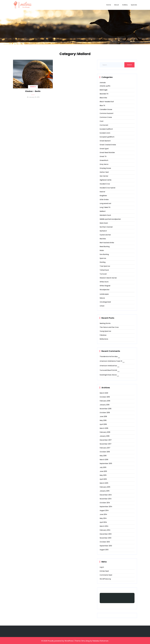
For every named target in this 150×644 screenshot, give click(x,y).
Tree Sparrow (105, 266)
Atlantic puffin (105, 86)
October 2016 (105, 452)
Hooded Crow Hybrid (107, 188)
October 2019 (105, 397)
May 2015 (103, 475)
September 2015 (106, 463)
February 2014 (105, 530)
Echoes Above (111, 375)
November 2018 (106, 409)
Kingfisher (103, 196)
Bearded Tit (104, 94)
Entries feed (104, 571)
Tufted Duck (104, 270)
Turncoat (103, 274)
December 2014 (106, 495)
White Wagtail (105, 286)
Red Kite (103, 239)
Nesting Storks (105, 323)
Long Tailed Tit (105, 207)
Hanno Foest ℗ (117, 361)
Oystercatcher (105, 235)
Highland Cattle (106, 180)
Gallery (125, 5)
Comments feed (106, 575)
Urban (102, 306)
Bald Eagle (104, 90)
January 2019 (105, 405)
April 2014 (103, 522)
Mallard (103, 211)
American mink (105, 361)
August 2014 (104, 510)
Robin (102, 250)
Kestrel (102, 192)
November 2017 (106, 444)
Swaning (103, 375)
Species (134, 5)
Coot (102, 121)
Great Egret (104, 149)
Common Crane (106, 117)
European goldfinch (107, 137)
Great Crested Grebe (108, 145)
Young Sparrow (105, 331)
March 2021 (104, 393)
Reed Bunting (105, 247)
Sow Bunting (104, 254)
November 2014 (106, 499)
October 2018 (105, 413)
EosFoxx (114, 366)
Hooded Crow (105, 184)
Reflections (104, 339)
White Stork (104, 282)
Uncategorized (105, 302)
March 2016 (104, 460)
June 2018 (103, 416)
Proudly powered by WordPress (61, 641)
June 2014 (103, 514)
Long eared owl (105, 203)
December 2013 (106, 534)
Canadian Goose (106, 109)
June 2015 (103, 471)
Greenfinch (104, 160)
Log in (102, 567)
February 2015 (105, 487)
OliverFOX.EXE (112, 370)
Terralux (114, 356)
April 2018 (103, 424)
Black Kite (103, 98)
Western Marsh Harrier (108, 278)
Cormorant (104, 125)
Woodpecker (105, 290)
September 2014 (106, 507)
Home (109, 5)
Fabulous (103, 335)
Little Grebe (104, 200)
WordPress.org (105, 579)
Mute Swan (104, 223)
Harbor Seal (104, 172)
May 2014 (103, 518)
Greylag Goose (105, 168)
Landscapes (104, 294)
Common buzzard (106, 113)
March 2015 (104, 483)
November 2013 (105, 538)
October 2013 (105, 542)
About (117, 5)
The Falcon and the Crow (109, 327)
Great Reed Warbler (107, 153)
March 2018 (104, 428)
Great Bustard (105, 141)
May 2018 (103, 420)
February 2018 (105, 432)
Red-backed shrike (107, 243)
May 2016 (103, 456)
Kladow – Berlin (33, 91)
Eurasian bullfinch (106, 129)
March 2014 (104, 526)
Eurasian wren (105, 133)
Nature (102, 298)
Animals (33, 87)
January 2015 (105, 491)
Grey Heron (104, 164)
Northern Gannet (106, 227)
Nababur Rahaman (100, 641)
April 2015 (103, 479)
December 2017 (106, 440)
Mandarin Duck (105, 215)
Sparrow (103, 258)
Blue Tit (102, 106)
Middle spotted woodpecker (110, 219)
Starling (103, 262)
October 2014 (105, 503)
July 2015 (103, 467)
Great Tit (103, 156)
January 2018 (105, 436)
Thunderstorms (106, 356)
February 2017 (105, 448)
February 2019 (105, 401)
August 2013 (104, 550)
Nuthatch (103, 231)
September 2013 (106, 546)
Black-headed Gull (107, 102)
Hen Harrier (104, 176)
